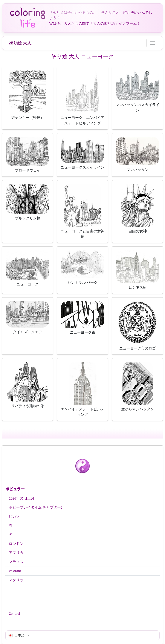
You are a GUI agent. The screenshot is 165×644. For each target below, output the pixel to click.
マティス (16, 562)
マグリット (18, 580)
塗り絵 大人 (20, 43)
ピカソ (14, 516)
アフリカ (16, 553)
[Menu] (152, 43)
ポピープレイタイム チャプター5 (36, 507)
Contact (15, 614)
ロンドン (16, 544)
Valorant (15, 571)
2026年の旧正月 (22, 498)
